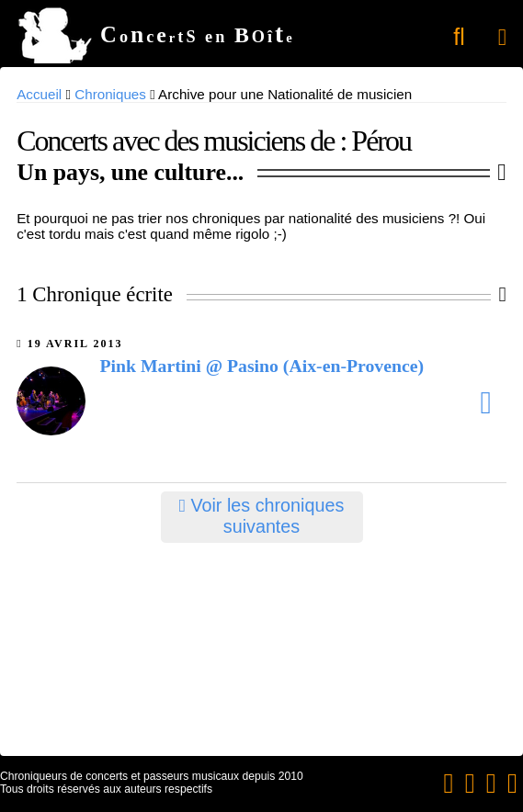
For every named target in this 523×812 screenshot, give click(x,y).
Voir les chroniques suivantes (262, 516)
